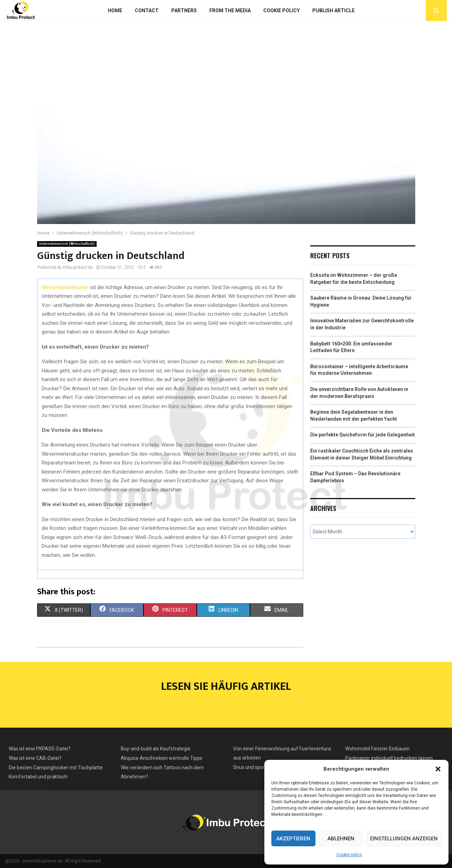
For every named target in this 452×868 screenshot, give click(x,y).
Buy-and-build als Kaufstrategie (156, 749)
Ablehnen (341, 839)
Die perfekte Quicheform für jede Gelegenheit (363, 435)
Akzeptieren (293, 839)
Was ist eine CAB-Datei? (35, 758)
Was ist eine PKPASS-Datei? (40, 749)
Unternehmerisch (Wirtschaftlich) (67, 244)
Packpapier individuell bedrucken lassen (389, 758)
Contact (147, 10)
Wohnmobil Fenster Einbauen (377, 749)
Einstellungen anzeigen (404, 839)
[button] (438, 769)
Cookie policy (349, 855)
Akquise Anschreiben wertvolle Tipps (162, 758)
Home (115, 10)
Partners (184, 10)
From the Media (230, 10)
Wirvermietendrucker (65, 287)
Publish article (333, 10)
